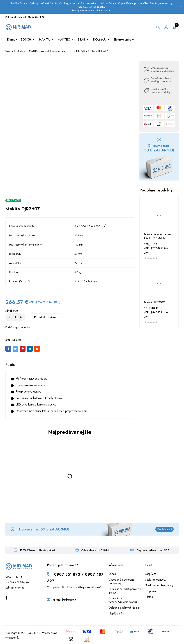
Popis (10, 364)
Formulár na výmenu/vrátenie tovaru (123, 600)
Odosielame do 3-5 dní (95, 550)
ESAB (84, 39)
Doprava (151, 591)
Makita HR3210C (155, 302)
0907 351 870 (36, 17)
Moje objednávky (156, 580)
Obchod (21, 51)
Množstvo (12, 311)
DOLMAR (101, 39)
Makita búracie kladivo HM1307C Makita (157, 237)
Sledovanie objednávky (159, 585)
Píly (71, 51)
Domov (12, 39)
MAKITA (46, 39)
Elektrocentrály (124, 39)
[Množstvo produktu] (15, 317)
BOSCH (28, 39)
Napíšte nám (116, 613)
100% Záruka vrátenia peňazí (37, 550)
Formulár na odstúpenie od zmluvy (125, 591)
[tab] (10, 364)
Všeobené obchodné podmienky (121, 581)
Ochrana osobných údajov (124, 608)
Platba (149, 597)
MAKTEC (66, 39)
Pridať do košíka (45, 317)
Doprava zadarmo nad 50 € (153, 550)
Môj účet (151, 574)
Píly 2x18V (82, 51)
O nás (112, 574)
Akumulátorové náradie (53, 51)
